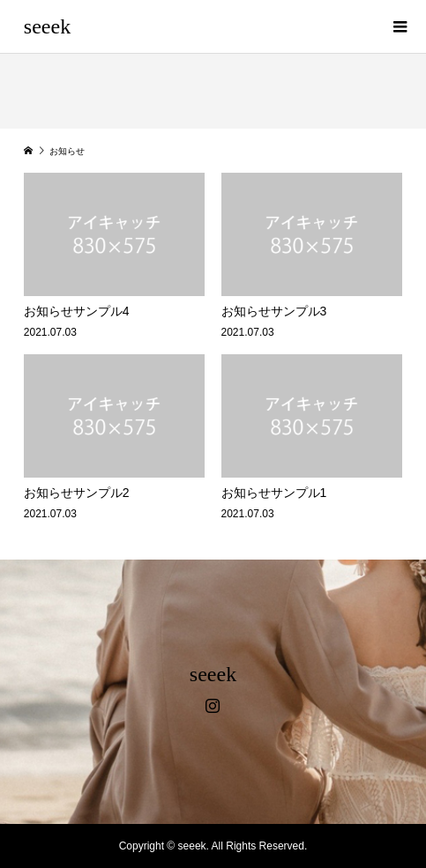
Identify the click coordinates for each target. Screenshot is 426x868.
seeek (47, 26)
